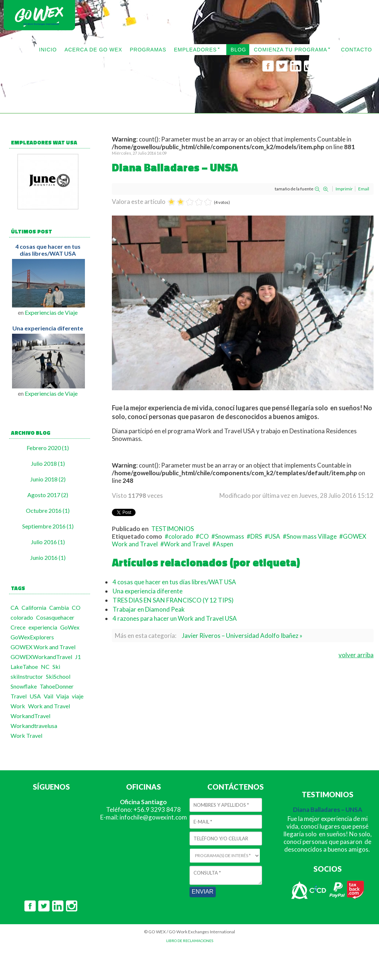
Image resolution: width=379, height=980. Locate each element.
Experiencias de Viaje (51, 312)
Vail (48, 696)
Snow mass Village (312, 536)
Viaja (62, 696)
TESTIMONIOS (173, 529)
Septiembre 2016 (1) (48, 526)
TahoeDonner (57, 686)
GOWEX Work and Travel (43, 647)
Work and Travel (49, 706)
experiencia (43, 627)
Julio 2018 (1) (48, 463)
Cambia (59, 607)
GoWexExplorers (32, 637)
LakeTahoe (24, 667)
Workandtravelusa (34, 726)
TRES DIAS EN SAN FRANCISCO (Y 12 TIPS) (173, 600)
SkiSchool (58, 676)
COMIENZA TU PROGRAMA (291, 50)
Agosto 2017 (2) (48, 495)
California (34, 607)
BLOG (239, 50)
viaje (78, 696)
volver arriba (356, 655)
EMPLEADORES (195, 50)
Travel (19, 696)
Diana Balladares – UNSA (328, 809)
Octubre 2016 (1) (48, 510)
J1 (78, 657)
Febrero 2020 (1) (48, 448)
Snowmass (230, 536)
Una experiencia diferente (48, 328)
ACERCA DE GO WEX (93, 50)
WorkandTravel (30, 716)
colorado (22, 617)
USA (35, 696)
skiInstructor (27, 676)
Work (18, 706)
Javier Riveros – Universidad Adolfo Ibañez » (242, 636)
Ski (56, 667)
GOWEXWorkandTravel (41, 657)
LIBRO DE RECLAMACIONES (190, 941)
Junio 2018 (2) (48, 479)
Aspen (225, 544)
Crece (18, 627)
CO (76, 607)
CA (15, 607)
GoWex (70, 627)
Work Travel (26, 735)
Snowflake (24, 686)
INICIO (48, 50)
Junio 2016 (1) (48, 557)
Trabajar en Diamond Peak (149, 609)
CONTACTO (357, 50)
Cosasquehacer (55, 617)
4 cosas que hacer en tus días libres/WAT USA (48, 250)
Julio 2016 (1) (48, 542)
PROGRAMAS (148, 50)
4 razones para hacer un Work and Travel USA (175, 618)
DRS (256, 536)
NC (45, 667)
